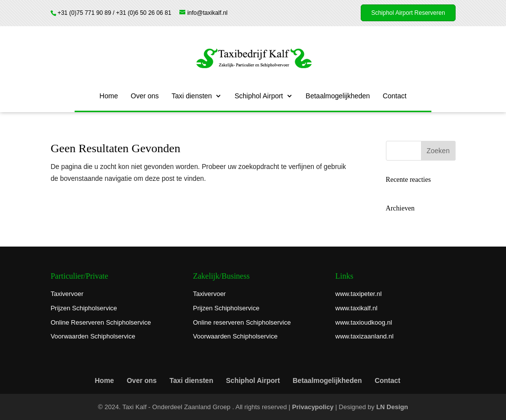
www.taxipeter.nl (359, 294)
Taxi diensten (192, 96)
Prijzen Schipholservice (84, 308)
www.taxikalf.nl (357, 308)
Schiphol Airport (259, 96)
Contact (394, 96)
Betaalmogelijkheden (338, 96)
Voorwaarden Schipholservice (93, 336)
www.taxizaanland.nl (365, 336)
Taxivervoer (67, 294)
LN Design (392, 407)
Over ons (145, 96)
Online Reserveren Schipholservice (101, 322)
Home (108, 96)
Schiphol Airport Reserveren (408, 13)
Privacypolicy (313, 407)
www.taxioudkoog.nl (364, 322)
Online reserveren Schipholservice (242, 322)
